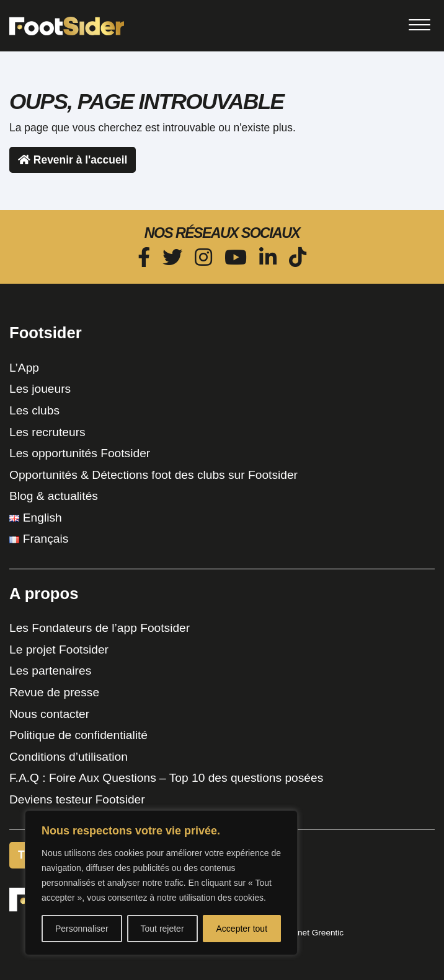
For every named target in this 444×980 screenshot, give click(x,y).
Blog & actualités (54, 496)
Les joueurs (40, 389)
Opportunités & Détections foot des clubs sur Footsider (153, 475)
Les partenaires (50, 671)
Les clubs (34, 410)
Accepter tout (242, 929)
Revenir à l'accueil (73, 160)
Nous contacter (49, 714)
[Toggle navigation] (419, 25)
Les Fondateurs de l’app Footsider (100, 628)
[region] (161, 883)
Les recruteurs (47, 432)
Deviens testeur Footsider (77, 799)
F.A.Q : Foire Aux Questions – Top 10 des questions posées (166, 778)
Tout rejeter (162, 929)
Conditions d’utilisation (69, 757)
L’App (24, 368)
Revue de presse (54, 692)
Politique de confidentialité (78, 735)
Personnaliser (82, 929)
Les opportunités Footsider (80, 453)
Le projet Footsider (59, 650)
